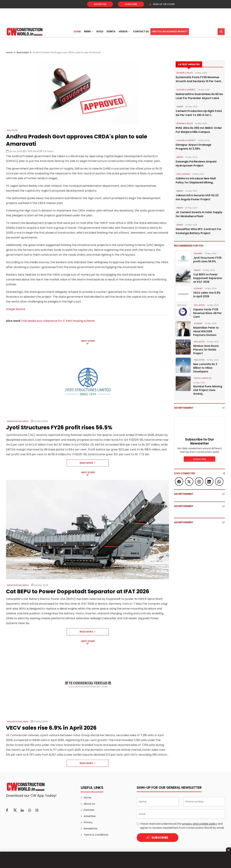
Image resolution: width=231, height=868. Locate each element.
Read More (88, 463)
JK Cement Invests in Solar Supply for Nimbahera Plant (199, 214)
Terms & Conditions (96, 835)
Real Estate (23, 52)
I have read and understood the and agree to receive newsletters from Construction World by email (182, 826)
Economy (198, 254)
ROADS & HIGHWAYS (203, 378)
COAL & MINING (183, 174)
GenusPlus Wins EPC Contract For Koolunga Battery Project (199, 231)
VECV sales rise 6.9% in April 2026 (207, 295)
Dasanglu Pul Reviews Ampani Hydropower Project (196, 164)
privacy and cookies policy (200, 824)
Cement (180, 107)
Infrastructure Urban (18, 421)
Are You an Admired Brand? (170, 31)
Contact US (141, 31)
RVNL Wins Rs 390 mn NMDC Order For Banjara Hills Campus (199, 130)
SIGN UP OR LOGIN (162, 4)
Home (77, 31)
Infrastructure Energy (18, 585)
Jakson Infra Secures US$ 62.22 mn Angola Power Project (197, 198)
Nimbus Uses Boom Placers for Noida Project (206, 350)
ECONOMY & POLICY (185, 73)
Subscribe (131, 4)
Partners (89, 810)
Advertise (100, 4)
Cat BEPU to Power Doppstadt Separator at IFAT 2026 (208, 278)
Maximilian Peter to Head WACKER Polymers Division (206, 332)
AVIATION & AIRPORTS (186, 90)
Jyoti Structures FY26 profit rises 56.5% (207, 260)
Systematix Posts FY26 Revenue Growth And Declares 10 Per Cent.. (199, 79)
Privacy (88, 822)
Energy (180, 157)
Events (111, 31)
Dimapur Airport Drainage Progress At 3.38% (193, 147)
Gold (100, 31)
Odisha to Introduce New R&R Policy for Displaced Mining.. (196, 181)
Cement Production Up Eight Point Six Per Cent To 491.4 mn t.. (199, 113)
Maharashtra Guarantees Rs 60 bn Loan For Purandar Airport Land (199, 96)
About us (89, 804)
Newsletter (91, 828)
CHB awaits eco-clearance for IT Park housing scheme (58, 321)
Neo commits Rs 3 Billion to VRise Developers (205, 368)
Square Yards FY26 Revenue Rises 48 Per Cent (207, 313)
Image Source (16, 309)
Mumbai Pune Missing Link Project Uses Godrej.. (208, 390)
